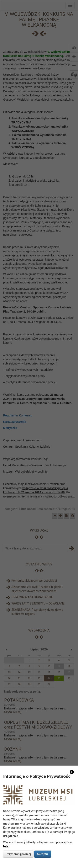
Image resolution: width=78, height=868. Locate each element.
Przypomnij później (18, 854)
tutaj (6, 846)
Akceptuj (43, 854)
